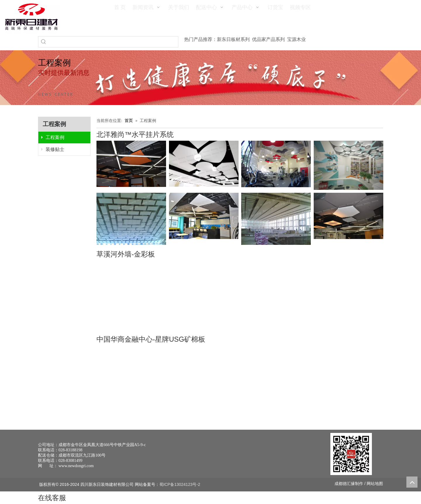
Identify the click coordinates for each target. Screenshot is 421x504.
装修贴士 (53, 149)
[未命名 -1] (351, 454)
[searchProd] (113, 42)
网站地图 (375, 484)
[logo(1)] (31, 17)
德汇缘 (349, 484)
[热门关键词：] (44, 42)
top (412, 482)
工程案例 (53, 137)
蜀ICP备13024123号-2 (180, 484)
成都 (339, 484)
